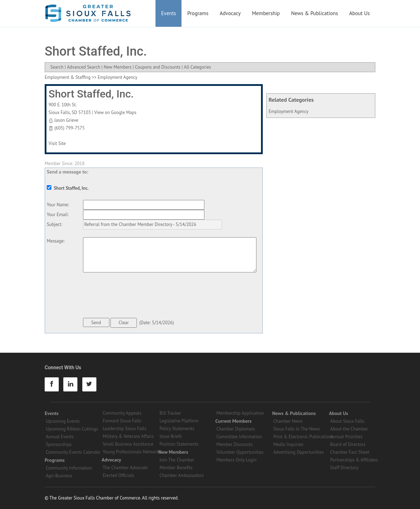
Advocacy (230, 13)
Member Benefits (176, 468)
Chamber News (288, 421)
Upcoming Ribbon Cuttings (72, 429)
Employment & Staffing (68, 77)
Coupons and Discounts (158, 67)
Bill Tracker (170, 413)
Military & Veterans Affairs (128, 436)
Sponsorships (59, 444)
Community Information (69, 468)
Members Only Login (236, 460)
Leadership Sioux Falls (125, 429)
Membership (266, 13)
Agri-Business (59, 476)
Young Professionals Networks (132, 452)
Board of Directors (348, 444)
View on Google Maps (115, 112)
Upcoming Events (63, 421)
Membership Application (240, 413)
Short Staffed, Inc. (91, 94)
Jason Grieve (66, 120)
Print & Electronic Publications (303, 437)
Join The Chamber (177, 460)
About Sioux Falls (347, 421)
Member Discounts (234, 444)
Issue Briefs (171, 436)
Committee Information (239, 437)
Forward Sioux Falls (122, 421)
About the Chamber (349, 429)
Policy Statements (177, 429)
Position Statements (179, 444)
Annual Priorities (346, 437)
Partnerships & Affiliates (354, 460)
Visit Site (57, 143)
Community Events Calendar (73, 452)
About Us (359, 13)
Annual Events (60, 437)
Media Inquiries (288, 444)
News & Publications (314, 13)
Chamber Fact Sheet (350, 452)
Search (57, 67)
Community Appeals (122, 413)
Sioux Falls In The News (297, 429)
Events (168, 13)
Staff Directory (344, 468)
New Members (118, 67)
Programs (198, 13)
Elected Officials (119, 475)
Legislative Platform (179, 421)
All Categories (198, 67)
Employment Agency (289, 111)
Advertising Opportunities (298, 452)
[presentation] (136, 296)
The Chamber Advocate (125, 468)
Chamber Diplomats (236, 429)
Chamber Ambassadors (182, 475)
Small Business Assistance (128, 444)
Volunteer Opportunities (240, 452)
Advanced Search (83, 67)
